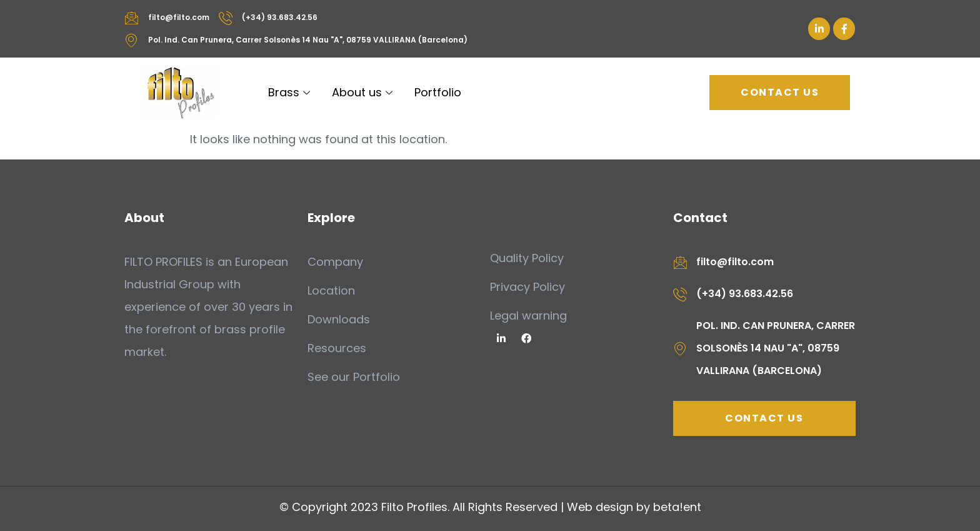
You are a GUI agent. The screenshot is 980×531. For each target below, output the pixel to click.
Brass (291, 92)
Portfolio (438, 92)
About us (364, 92)
